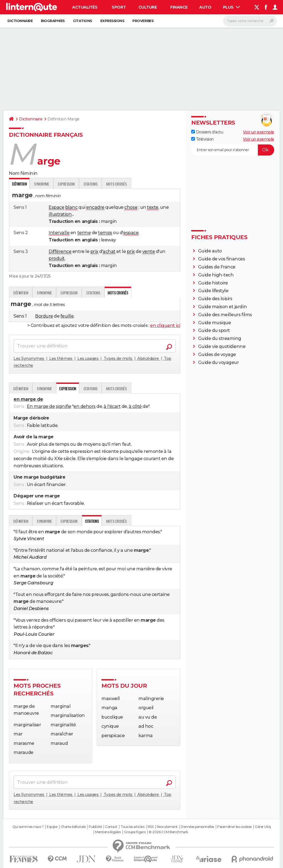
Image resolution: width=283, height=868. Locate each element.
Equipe (52, 827)
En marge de (41, 406)
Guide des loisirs (215, 299)
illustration (60, 214)
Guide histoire (213, 283)
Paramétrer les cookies (234, 827)
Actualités (85, 7)
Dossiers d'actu (207, 132)
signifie (63, 406)
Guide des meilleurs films (225, 315)
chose (131, 207)
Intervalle (59, 233)
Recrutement (167, 827)
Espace (56, 207)
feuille (67, 316)
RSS (151, 827)
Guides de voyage (217, 354)
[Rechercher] (250, 21)
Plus (232, 7)
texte (153, 207)
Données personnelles (197, 827)
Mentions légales (108, 832)
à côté (135, 406)
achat (109, 251)
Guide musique (215, 323)
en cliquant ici (165, 325)
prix (94, 251)
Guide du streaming (220, 338)
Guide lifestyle (213, 291)
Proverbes (143, 21)
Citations (82, 21)
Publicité (95, 827)
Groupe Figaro (135, 832)
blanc (71, 207)
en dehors (85, 406)
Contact (111, 827)
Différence (60, 251)
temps (105, 233)
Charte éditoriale (73, 827)
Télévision (202, 139)
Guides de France (217, 267)
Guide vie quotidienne (222, 346)
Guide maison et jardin (222, 307)
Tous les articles (132, 827)
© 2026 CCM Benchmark (168, 832)
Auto (205, 7)
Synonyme (41, 184)
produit (57, 258)
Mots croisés (116, 184)
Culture (148, 7)
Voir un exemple (259, 132)
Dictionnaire (20, 21)
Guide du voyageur (219, 362)
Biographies (53, 21)
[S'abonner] (233, 150)
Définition (21, 293)
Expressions (112, 21)
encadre (95, 207)
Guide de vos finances (222, 259)
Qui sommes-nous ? (28, 827)
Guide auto (210, 251)
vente (149, 251)
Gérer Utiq (263, 827)
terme (84, 233)
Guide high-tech (216, 275)
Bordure (44, 316)
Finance (179, 7)
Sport (119, 7)
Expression (66, 184)
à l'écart (112, 406)
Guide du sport (214, 330)
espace (131, 233)
